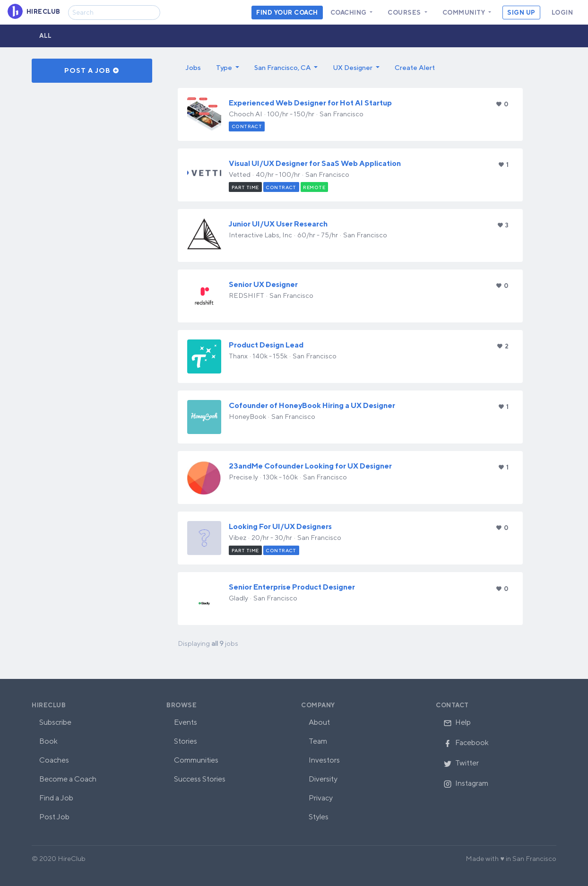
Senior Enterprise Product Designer (292, 587)
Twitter (461, 763)
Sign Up (521, 13)
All (46, 36)
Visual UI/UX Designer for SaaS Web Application (315, 163)
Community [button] (465, 13)
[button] (228, 68)
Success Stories (200, 779)
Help (457, 722)
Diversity (323, 779)
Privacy (321, 798)
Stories (186, 741)
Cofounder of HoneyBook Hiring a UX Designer (312, 405)
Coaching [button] (350, 13)
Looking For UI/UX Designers (280, 526)
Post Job (54, 817)
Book (48, 741)
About (319, 722)
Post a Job (92, 70)
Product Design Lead (266, 345)
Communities (196, 760)
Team (318, 741)
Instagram (466, 783)
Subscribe (55, 722)
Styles (319, 817)
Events (186, 722)
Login (562, 13)
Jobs (193, 67)
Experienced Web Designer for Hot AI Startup (310, 103)
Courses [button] (405, 13)
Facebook (466, 743)
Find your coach (287, 13)
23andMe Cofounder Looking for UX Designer (310, 466)
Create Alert (415, 67)
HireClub (49, 705)
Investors (324, 760)
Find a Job (56, 798)
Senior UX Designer (263, 284)
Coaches (54, 760)
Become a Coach (68, 779)
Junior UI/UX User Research (278, 224)
